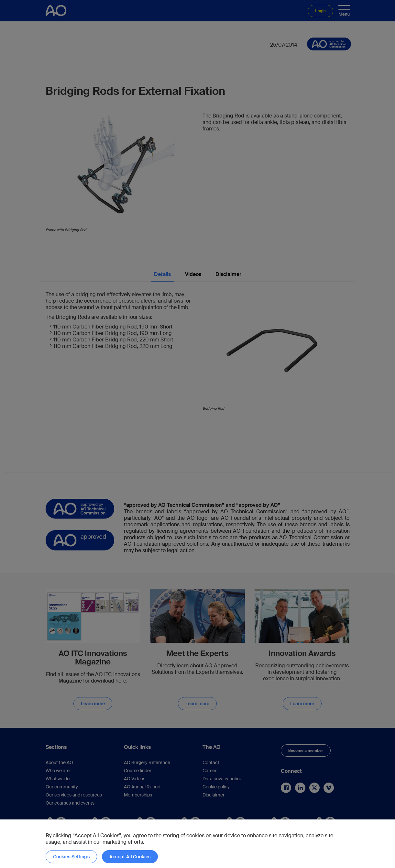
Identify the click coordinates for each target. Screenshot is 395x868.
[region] (197, 844)
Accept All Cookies (130, 857)
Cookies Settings (71, 857)
